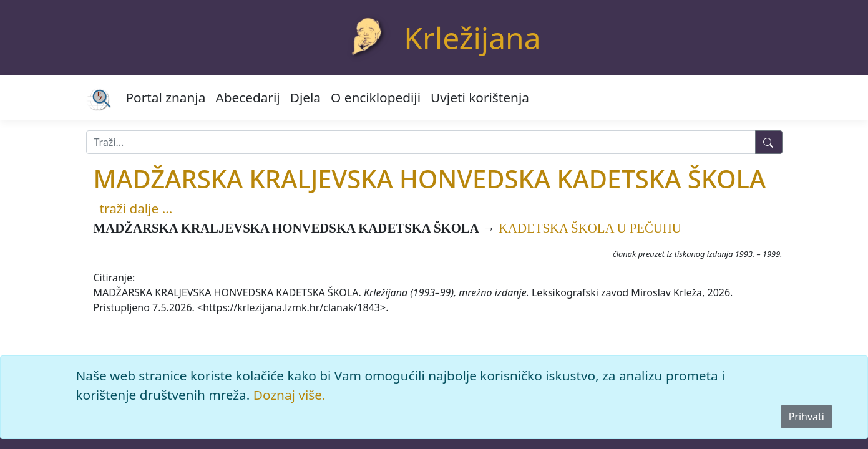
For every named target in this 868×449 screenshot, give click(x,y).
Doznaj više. (290, 395)
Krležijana (472, 38)
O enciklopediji (376, 97)
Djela (305, 97)
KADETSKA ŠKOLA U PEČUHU (590, 228)
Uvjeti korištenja (480, 97)
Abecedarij (247, 97)
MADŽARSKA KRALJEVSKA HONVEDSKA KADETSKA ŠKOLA (430, 179)
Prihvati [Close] (807, 417)
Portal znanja (166, 97)
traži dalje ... (136, 208)
